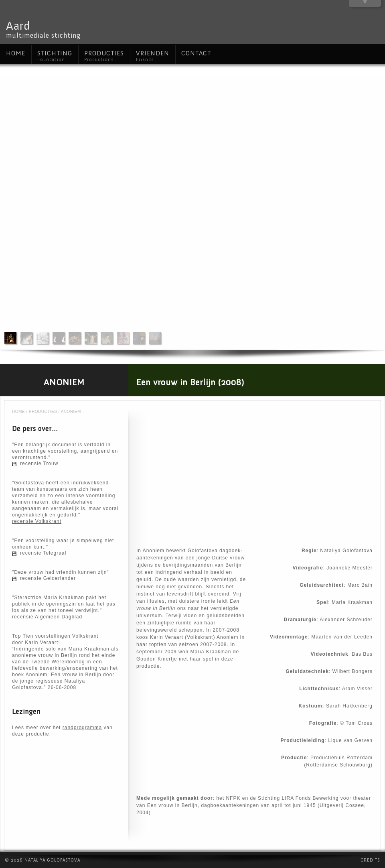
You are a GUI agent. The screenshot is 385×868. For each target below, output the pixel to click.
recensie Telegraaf (43, 553)
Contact (196, 53)
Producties (43, 412)
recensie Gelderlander (48, 578)
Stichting (55, 56)
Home (18, 412)
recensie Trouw (39, 463)
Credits (370, 860)
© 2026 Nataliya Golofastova (43, 860)
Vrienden (153, 56)
